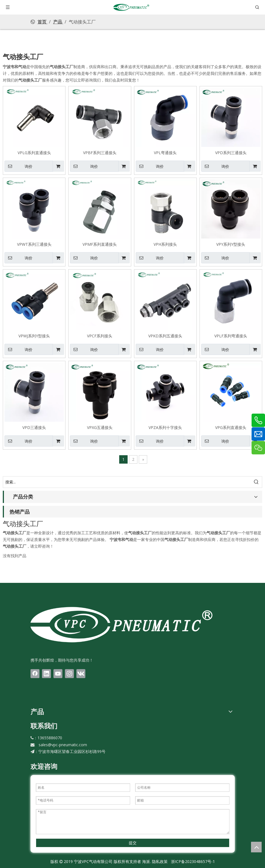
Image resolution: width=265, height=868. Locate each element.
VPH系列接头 (165, 244)
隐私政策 (160, 861)
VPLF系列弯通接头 (231, 336)
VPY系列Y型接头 (231, 244)
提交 (133, 843)
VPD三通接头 (34, 427)
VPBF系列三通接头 (100, 152)
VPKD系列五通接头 (165, 336)
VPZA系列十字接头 (165, 427)
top (256, 847)
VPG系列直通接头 (231, 427)
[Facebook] (35, 674)
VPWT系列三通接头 (34, 244)
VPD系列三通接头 (231, 152)
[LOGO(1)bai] (121, 624)
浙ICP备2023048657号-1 (193, 861)
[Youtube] (58, 674)
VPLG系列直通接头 (34, 152)
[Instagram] (69, 674)
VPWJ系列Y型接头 (34, 336)
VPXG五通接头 (100, 427)
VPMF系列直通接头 (100, 244)
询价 (18, 166)
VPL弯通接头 (165, 152)
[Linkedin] (46, 674)
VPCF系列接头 (100, 336)
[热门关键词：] (256, 482)
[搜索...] (127, 482)
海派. (146, 861)
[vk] (81, 674)
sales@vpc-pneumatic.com (63, 745)
